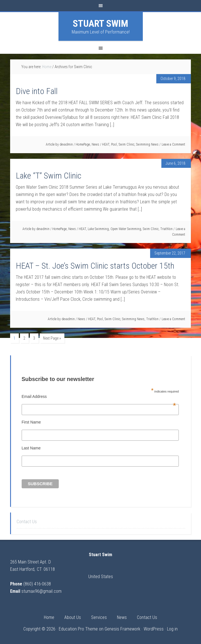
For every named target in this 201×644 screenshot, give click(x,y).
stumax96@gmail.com (41, 591)
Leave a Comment (173, 144)
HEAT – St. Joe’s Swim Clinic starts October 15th (95, 266)
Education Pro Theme (78, 629)
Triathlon (166, 229)
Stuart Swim (100, 23)
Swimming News (147, 144)
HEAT (106, 144)
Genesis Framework (122, 629)
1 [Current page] (14, 338)
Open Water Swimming (126, 229)
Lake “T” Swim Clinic (48, 176)
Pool (114, 144)
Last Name (31, 448)
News (95, 144)
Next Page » (52, 338)
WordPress (154, 629)
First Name (31, 422)
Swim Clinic (127, 144)
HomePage (83, 144)
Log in (172, 629)
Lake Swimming (98, 229)
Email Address (99, 396)
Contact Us (27, 522)
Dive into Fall (37, 91)
